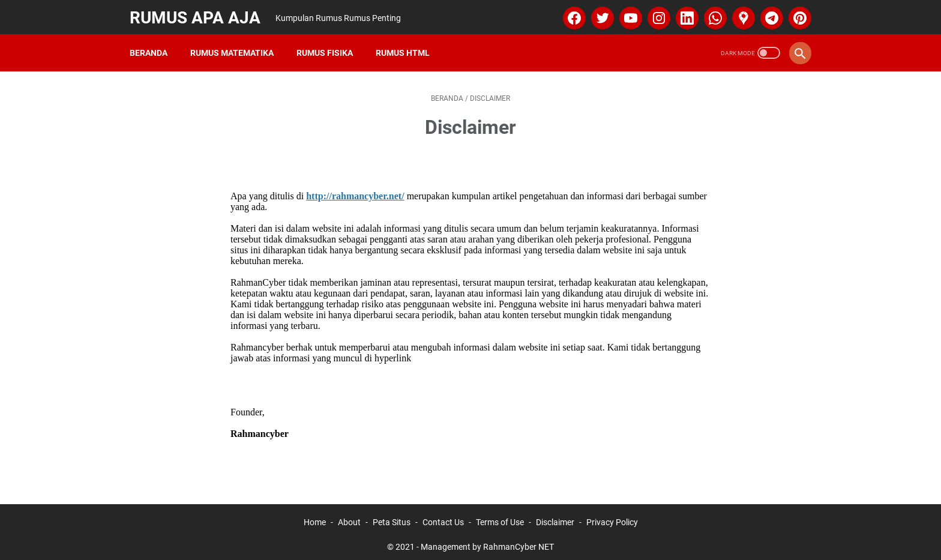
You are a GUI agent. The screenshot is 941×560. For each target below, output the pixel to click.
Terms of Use (500, 517)
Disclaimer (555, 517)
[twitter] (599, 14)
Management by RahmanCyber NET (487, 541)
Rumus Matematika (234, 47)
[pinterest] (796, 14)
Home (315, 517)
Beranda (151, 47)
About (349, 517)
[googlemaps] (740, 14)
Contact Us (443, 517)
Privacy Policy (612, 517)
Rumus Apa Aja (197, 14)
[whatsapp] (711, 14)
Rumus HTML (405, 47)
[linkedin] (683, 14)
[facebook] (570, 14)
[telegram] (768, 14)
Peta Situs (392, 517)
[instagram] (655, 14)
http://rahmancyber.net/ (355, 191)
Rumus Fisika (327, 47)
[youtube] (627, 14)
